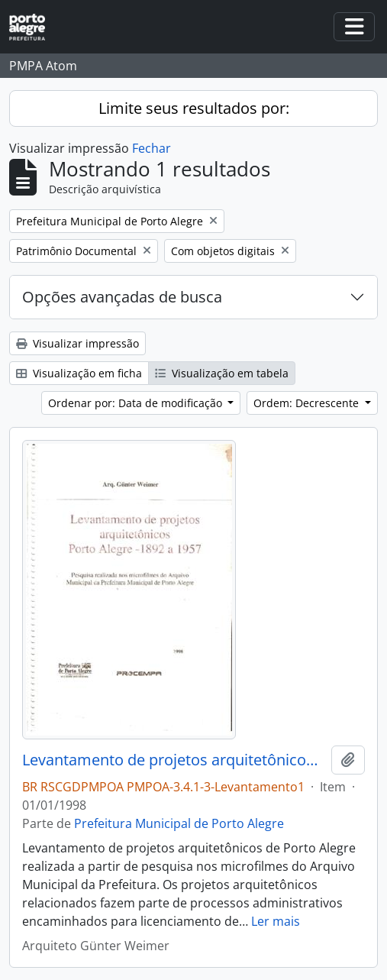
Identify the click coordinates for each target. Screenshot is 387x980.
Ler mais (276, 921)
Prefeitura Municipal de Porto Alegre (179, 823)
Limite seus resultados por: (194, 108)
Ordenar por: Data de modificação (137, 403)
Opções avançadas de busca (122, 297)
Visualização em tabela (222, 373)
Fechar (152, 148)
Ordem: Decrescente (308, 403)
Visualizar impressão (77, 343)
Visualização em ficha (79, 373)
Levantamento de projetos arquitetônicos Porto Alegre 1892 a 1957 (174, 760)
